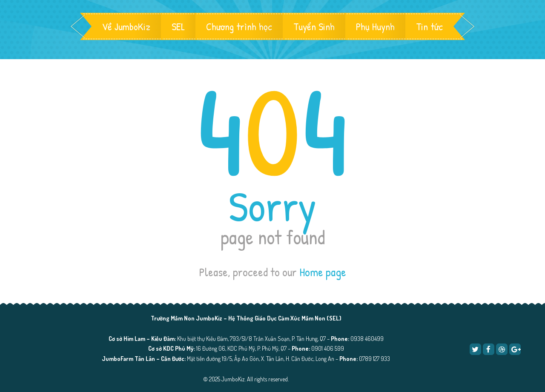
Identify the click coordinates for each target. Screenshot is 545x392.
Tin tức (429, 26)
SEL (178, 26)
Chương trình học (239, 26)
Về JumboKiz (126, 26)
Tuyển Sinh (314, 26)
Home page (323, 272)
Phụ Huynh (375, 26)
